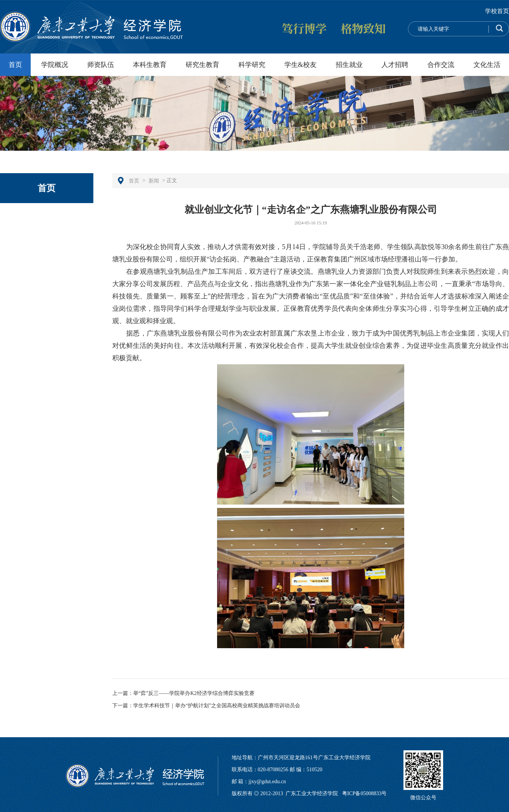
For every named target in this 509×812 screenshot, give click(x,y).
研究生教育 (202, 65)
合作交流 (441, 65)
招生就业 (349, 65)
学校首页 (497, 11)
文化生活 (487, 65)
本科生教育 (150, 65)
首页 (15, 65)
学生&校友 (301, 65)
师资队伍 (101, 65)
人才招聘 (395, 65)
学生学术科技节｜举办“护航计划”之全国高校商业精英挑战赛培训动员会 (217, 706)
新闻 (154, 181)
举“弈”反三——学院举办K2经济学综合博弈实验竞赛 (194, 693)
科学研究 (252, 65)
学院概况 (55, 65)
